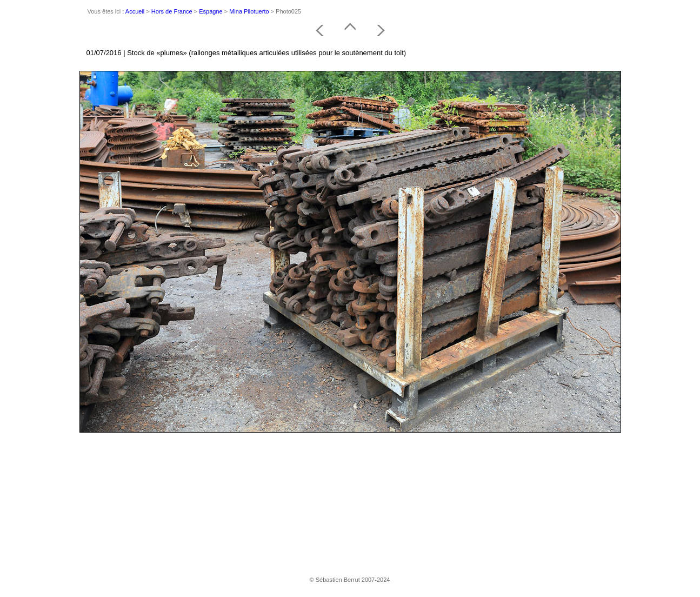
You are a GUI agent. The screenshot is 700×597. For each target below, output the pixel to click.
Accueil (135, 11)
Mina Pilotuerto (249, 11)
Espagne (211, 11)
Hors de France (172, 11)
